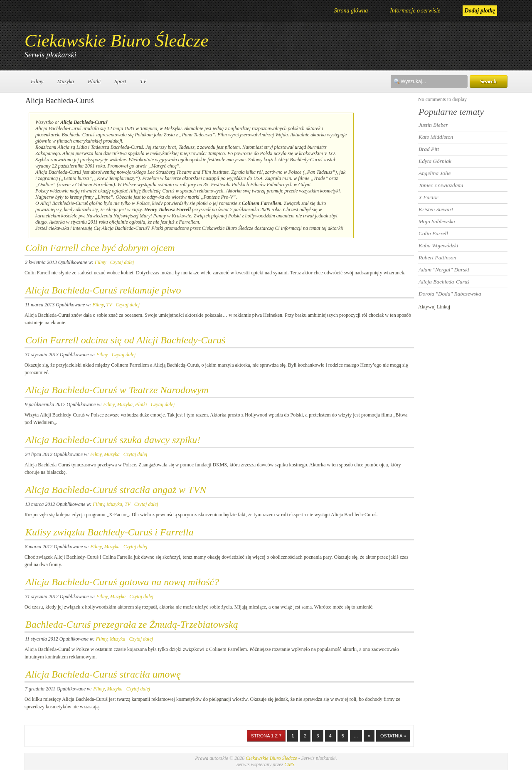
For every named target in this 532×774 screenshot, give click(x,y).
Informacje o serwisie (415, 11)
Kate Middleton (436, 137)
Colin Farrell (433, 233)
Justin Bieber (433, 125)
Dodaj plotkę (480, 11)
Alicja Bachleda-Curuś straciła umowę (103, 674)
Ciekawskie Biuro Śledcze (117, 41)
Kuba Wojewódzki (438, 245)
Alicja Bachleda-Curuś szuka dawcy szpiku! (113, 440)
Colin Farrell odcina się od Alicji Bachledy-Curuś (125, 340)
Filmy (37, 81)
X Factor (429, 197)
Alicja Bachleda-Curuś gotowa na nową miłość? (122, 582)
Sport (121, 81)
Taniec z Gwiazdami (441, 185)
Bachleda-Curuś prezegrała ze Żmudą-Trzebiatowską (132, 624)
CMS (289, 764)
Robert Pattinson (437, 258)
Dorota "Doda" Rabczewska (450, 294)
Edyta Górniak (435, 161)
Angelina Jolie (435, 173)
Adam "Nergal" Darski (444, 270)
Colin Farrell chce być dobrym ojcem (100, 248)
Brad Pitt (429, 149)
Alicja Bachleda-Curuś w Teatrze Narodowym (117, 390)
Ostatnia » (393, 736)
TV (143, 81)
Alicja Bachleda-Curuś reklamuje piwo (103, 290)
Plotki (94, 81)
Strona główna (351, 11)
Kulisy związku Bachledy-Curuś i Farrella (109, 532)
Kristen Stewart (436, 209)
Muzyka (66, 81)
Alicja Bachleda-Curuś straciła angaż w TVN (116, 490)
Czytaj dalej (122, 262)
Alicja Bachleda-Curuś (444, 282)
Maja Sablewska (437, 221)
